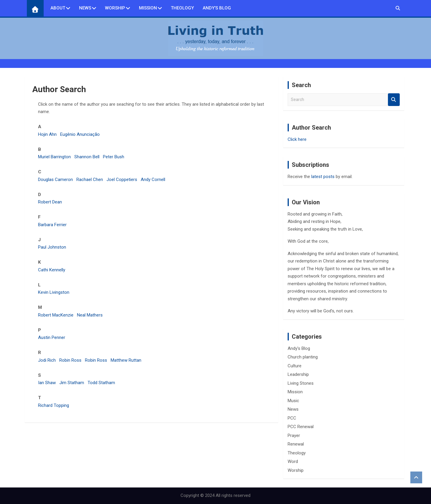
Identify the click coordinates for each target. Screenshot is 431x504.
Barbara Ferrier (52, 225)
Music (293, 401)
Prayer (294, 436)
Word (293, 461)
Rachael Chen (90, 180)
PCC (292, 418)
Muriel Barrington (54, 157)
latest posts (323, 177)
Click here (297, 139)
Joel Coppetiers (122, 180)
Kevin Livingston (54, 292)
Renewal (296, 444)
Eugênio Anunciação (80, 134)
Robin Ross (70, 360)
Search (394, 100)
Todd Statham (101, 383)
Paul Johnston (52, 247)
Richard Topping (54, 405)
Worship (115, 8)
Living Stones (301, 383)
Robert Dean (50, 202)
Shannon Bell (87, 157)
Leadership (298, 374)
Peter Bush (114, 157)
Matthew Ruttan (126, 360)
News (85, 8)
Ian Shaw (47, 383)
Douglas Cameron (55, 180)
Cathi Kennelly (52, 270)
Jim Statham (72, 383)
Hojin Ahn (47, 134)
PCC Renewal (301, 427)
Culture (295, 366)
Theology (182, 8)
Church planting (303, 357)
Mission (148, 8)
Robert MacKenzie (56, 315)
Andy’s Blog (217, 8)
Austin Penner (52, 337)
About (58, 8)
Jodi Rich (47, 360)
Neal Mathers (90, 315)
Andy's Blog (299, 348)
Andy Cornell (153, 180)
